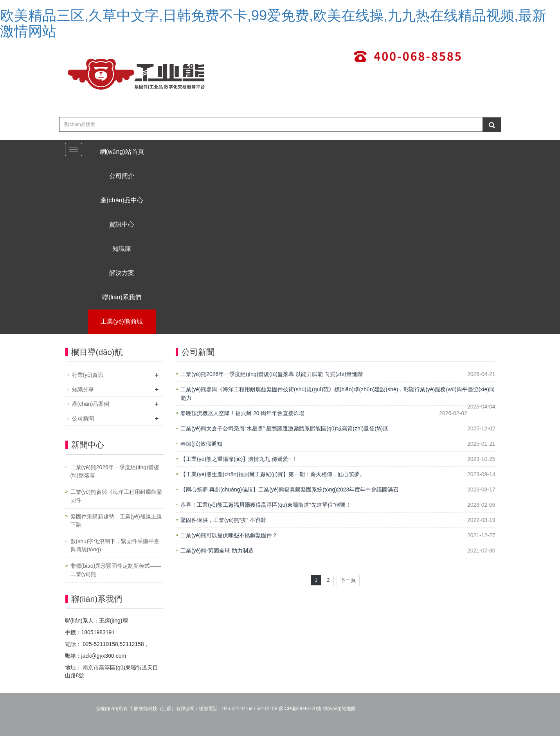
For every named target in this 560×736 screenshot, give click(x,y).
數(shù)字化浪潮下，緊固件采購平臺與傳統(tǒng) (115, 545)
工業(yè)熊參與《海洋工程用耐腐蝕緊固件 (116, 496)
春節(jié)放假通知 (201, 444)
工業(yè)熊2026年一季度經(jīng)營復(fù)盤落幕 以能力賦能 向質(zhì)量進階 (272, 374)
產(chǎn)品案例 (91, 404)
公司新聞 (83, 418)
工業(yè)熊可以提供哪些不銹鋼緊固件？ (229, 535)
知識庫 (122, 249)
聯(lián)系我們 (122, 297)
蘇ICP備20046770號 (300, 709)
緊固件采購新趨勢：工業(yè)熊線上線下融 (116, 521)
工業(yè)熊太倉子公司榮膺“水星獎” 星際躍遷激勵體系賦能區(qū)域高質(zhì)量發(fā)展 (284, 428)
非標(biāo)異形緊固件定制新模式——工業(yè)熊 (116, 570)
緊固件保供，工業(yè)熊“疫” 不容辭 (223, 520)
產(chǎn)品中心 (122, 200)
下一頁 (348, 580)
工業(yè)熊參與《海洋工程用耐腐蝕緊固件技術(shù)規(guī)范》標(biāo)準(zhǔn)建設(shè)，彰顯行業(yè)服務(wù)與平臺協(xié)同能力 (338, 394)
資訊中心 (122, 224)
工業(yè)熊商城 (122, 321)
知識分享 (83, 389)
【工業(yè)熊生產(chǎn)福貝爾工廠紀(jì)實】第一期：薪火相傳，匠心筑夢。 (273, 474)
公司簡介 (122, 176)
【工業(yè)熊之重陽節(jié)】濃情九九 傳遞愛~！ (239, 459)
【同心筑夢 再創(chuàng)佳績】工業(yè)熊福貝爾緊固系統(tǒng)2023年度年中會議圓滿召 (289, 489)
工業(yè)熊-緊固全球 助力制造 (217, 551)
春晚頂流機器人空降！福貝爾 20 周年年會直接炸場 (242, 413)
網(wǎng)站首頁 (122, 152)
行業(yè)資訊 (88, 375)
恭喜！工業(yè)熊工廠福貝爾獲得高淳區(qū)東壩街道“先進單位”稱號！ (266, 505)
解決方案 (122, 273)
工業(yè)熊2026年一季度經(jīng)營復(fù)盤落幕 (115, 471)
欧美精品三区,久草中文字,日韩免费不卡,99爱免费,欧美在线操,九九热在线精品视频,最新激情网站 (273, 23)
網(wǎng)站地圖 (339, 709)
